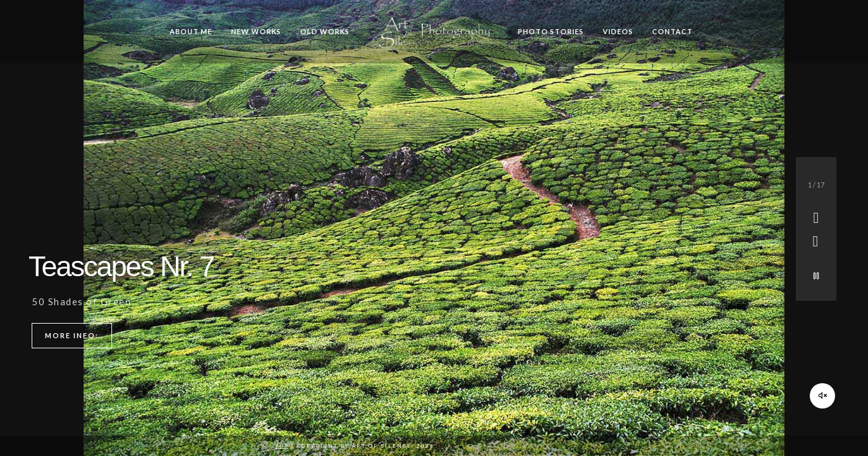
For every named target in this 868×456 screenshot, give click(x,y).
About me (191, 31)
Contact (672, 31)
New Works (256, 31)
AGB (282, 446)
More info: (72, 335)
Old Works (325, 31)
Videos (618, 31)
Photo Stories (551, 31)
